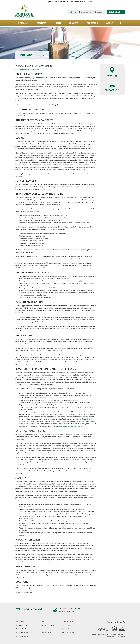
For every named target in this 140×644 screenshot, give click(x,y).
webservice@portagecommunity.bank (70, 426)
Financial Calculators (22, 629)
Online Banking (116, 12)
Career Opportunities (23, 625)
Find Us (111, 76)
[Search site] (121, 24)
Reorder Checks (67, 629)
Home (75, 13)
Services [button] (74, 24)
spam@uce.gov (91, 421)
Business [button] (41, 24)
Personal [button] (23, 24)
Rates (42, 621)
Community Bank (68, 621)
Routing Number (46, 632)
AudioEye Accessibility (48, 625)
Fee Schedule (66, 625)
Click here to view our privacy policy (28, 69)
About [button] (110, 24)
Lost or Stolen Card (22, 632)
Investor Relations (69, 609)
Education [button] (92, 24)
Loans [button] (58, 24)
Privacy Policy (20, 621)
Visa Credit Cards (31, 609)
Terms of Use (45, 629)
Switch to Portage (68, 632)
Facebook (124, 622)
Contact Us (101, 13)
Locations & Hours (87, 13)
